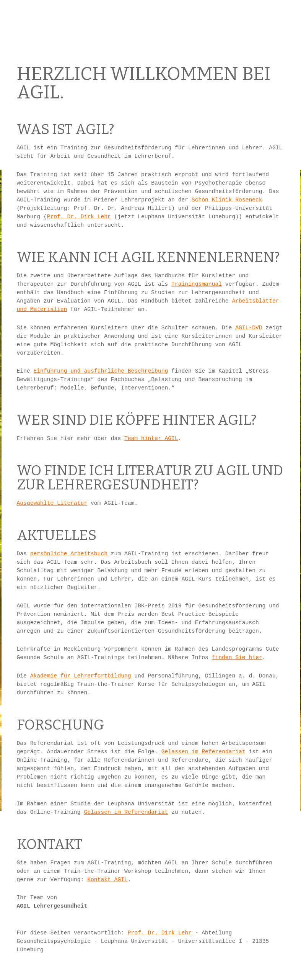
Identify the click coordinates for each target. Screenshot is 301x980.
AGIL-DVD (249, 328)
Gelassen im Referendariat (203, 752)
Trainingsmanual (197, 284)
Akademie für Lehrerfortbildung (81, 676)
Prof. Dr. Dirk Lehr (79, 217)
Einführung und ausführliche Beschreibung (101, 371)
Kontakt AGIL (107, 880)
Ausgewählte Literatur (52, 503)
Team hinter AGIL (151, 438)
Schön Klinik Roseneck (227, 200)
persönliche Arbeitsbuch (69, 554)
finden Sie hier (237, 658)
